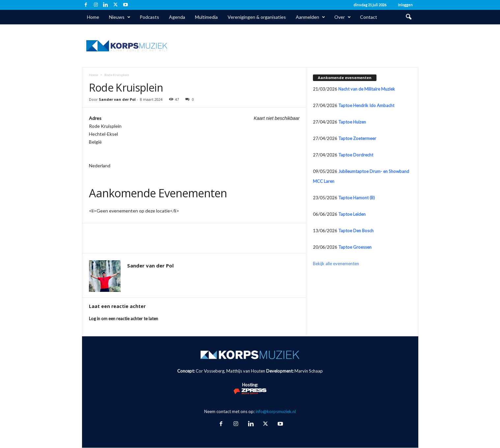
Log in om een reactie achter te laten (124, 319)
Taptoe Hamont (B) (357, 198)
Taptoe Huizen (352, 122)
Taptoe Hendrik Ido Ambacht (366, 105)
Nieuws (120, 17)
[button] (408, 17)
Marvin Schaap (309, 371)
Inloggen (405, 5)
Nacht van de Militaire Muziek (367, 89)
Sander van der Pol (117, 99)
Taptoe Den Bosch (356, 231)
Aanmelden (310, 17)
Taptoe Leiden (352, 214)
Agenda (177, 17)
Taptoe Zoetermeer (357, 138)
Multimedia (206, 17)
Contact (369, 17)
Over (343, 17)
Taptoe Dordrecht (356, 155)
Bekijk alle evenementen (336, 264)
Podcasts (149, 17)
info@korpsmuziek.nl (276, 411)
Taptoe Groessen (355, 247)
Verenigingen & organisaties (257, 17)
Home (93, 17)
